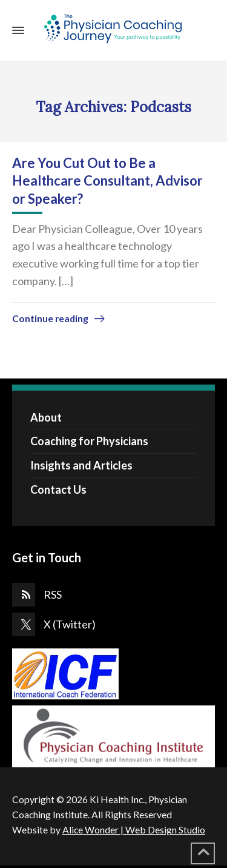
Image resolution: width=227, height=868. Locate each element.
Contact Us (58, 490)
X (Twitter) (70, 624)
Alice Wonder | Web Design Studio (134, 829)
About (46, 417)
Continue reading (50, 318)
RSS (53, 594)
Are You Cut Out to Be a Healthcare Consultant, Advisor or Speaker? (107, 181)
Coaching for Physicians (89, 441)
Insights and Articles (81, 465)
